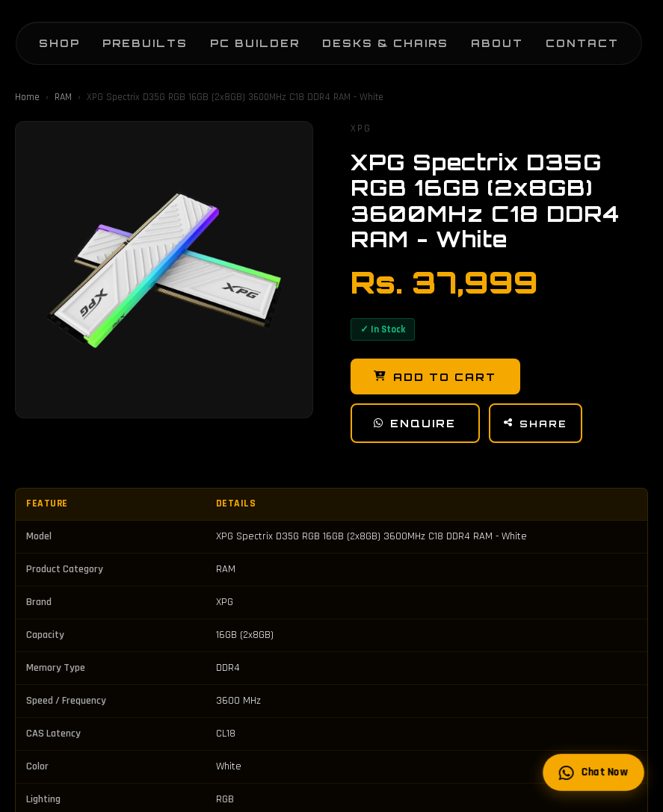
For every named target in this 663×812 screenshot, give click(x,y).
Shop (44, 38)
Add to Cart (437, 377)
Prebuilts (130, 38)
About (482, 38)
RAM (63, 97)
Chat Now (593, 772)
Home (27, 97)
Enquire (417, 425)
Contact (567, 38)
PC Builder (240, 38)
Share (540, 426)
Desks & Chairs (370, 38)
